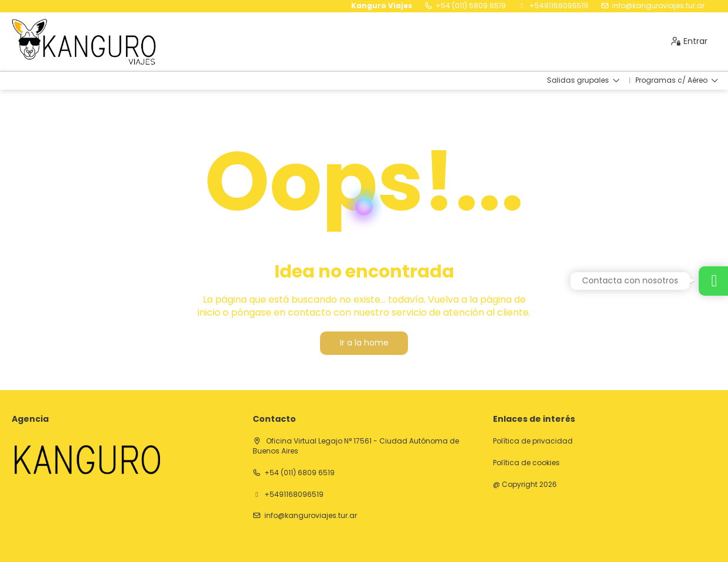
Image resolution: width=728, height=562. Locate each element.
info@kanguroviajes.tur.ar (658, 6)
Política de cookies (526, 463)
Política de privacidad (533, 441)
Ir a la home (364, 343)
